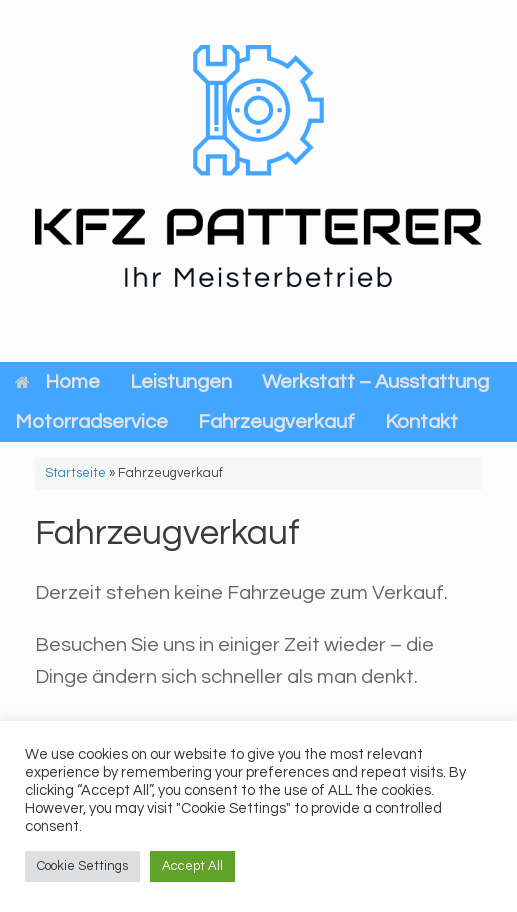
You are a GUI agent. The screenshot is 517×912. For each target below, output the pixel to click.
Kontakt (421, 422)
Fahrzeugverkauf (276, 422)
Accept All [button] (192, 866)
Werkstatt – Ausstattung (375, 382)
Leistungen (181, 382)
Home (57, 382)
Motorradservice (91, 422)
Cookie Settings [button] (82, 866)
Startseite (75, 473)
